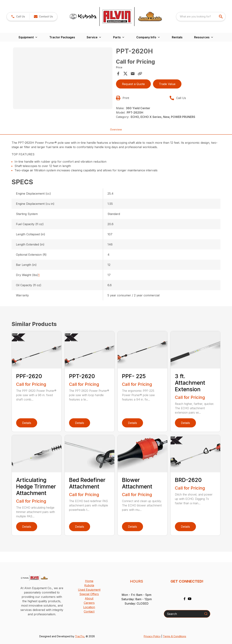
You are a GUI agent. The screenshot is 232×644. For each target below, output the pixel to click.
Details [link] (27, 423)
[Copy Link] (140, 74)
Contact (89, 611)
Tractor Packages (62, 37)
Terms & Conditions (175, 636)
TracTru (80, 636)
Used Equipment (89, 590)
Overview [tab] (116, 129)
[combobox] (201, 17)
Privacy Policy (152, 636)
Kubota (89, 585)
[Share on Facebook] (118, 74)
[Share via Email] (133, 74)
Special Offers (89, 594)
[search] (221, 17)
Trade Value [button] (167, 84)
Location (89, 607)
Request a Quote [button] (133, 84)
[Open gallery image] (63, 78)
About (89, 598)
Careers (89, 603)
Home (89, 581)
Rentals (177, 37)
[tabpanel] (63, 79)
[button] (18, 17)
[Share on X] (125, 74)
